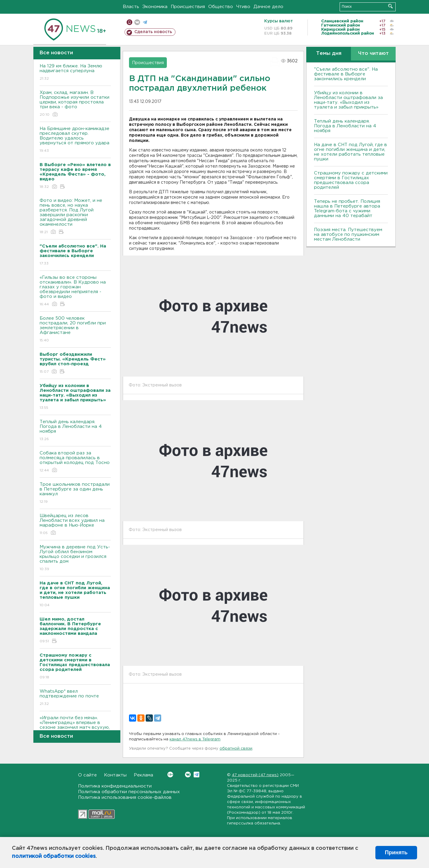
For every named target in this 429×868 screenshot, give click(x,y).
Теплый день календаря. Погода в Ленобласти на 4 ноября (75, 431)
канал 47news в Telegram (195, 739)
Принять (396, 852)
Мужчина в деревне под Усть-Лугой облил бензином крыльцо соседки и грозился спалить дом (75, 558)
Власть (131, 7)
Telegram (196, 775)
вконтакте (137, 22)
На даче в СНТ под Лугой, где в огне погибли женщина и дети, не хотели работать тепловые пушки (350, 152)
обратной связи (236, 749)
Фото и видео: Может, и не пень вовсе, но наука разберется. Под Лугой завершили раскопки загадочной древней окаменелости (75, 217)
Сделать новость (153, 32)
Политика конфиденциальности (115, 786)
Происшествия (188, 7)
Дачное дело (268, 7)
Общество (221, 7)
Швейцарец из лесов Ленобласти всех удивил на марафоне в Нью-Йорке (75, 525)
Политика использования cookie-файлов (125, 797)
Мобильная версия (129, 22)
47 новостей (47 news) (255, 775)
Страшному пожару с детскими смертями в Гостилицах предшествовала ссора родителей (351, 180)
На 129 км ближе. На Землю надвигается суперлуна (75, 73)
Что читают (373, 54)
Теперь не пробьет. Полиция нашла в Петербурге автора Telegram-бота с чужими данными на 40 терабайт (347, 209)
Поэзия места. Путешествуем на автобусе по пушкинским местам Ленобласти (348, 235)
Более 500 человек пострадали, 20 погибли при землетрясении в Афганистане (75, 330)
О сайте (87, 775)
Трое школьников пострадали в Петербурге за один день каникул (75, 493)
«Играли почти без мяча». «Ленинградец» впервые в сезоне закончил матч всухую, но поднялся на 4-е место (75, 729)
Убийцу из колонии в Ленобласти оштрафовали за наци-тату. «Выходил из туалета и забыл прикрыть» (348, 100)
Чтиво (243, 7)
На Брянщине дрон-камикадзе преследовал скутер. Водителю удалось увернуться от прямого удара (75, 140)
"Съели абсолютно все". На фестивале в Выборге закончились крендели (346, 74)
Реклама (143, 775)
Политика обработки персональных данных (129, 792)
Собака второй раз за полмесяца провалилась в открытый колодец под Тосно (75, 462)
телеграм (145, 22)
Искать (390, 6)
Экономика (155, 7)
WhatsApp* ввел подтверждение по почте (75, 698)
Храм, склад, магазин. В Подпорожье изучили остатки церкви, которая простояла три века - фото (75, 104)
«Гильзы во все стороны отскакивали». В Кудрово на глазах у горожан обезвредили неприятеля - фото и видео (75, 291)
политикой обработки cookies (54, 856)
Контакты (115, 775)
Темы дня (329, 54)
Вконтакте (170, 775)
